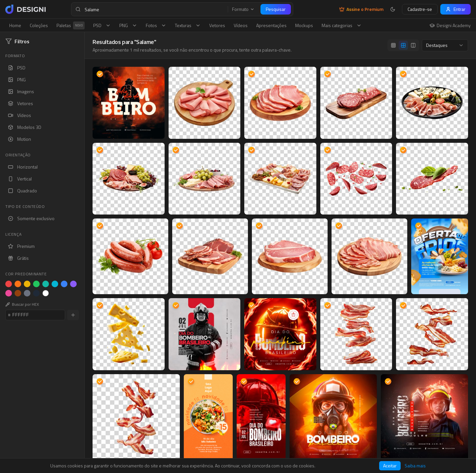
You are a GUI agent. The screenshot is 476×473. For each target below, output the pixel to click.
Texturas (188, 25)
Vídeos (241, 25)
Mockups (304, 25)
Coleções (39, 25)
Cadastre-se (420, 9)
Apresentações (271, 25)
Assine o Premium (361, 9)
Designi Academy (450, 25)
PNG (128, 25)
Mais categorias (342, 25)
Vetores (217, 25)
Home (15, 25)
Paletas (71, 25)
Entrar (456, 9)
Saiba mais (415, 466)
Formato (243, 9)
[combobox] (445, 45)
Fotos (156, 25)
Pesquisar (276, 9)
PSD (102, 25)
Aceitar (390, 466)
